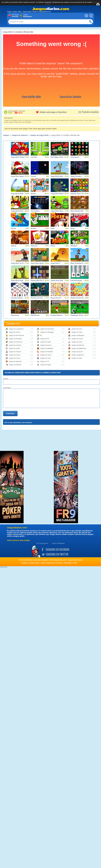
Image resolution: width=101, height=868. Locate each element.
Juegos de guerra (46, 345)
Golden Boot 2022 (57, 281)
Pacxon (33, 176)
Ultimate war (35, 315)
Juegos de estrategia (47, 332)
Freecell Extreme (76, 281)
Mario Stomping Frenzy (78, 263)
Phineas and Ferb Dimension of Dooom (38, 298)
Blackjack (74, 246)
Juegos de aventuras (16, 342)
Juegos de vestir (77, 358)
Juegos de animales (15, 339)
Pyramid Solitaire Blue (18, 298)
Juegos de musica (77, 339)
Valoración (11, 112)
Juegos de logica (46, 365)
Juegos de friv (45, 339)
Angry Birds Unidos (18, 157)
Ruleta (53, 246)
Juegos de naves (77, 342)
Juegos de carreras (15, 345)
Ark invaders (35, 211)
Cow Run (34, 157)
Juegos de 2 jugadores (16, 329)
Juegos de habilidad (47, 348)
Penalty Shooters (57, 315)
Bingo (73, 228)
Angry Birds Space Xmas (18, 176)
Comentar (10, 413)
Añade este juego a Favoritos (51, 112)
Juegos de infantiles (47, 352)
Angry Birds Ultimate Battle (58, 211)
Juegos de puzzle (77, 352)
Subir (75, 563)
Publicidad (68, 563)
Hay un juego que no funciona (52, 563)
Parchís (13, 228)
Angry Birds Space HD (58, 194)
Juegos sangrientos (78, 355)
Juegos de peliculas (78, 345)
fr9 (41, 335)
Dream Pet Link (56, 298)
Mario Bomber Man (77, 211)
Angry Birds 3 (55, 263)
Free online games (42, 543)
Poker (53, 228)
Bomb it (33, 194)
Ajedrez (13, 246)
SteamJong (15, 315)
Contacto (25, 563)
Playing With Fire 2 (37, 281)
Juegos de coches (15, 355)
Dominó (33, 228)
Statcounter (4, 567)
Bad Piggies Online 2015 (58, 157)
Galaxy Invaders (76, 176)
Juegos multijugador (78, 335)
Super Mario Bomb (37, 263)
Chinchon (34, 246)
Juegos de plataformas (79, 348)
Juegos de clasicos (20, 135)
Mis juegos (16, 16)
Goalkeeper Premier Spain (78, 315)
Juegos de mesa (45, 358)
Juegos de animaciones (16, 335)
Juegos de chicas (46, 355)
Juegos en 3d (45, 361)
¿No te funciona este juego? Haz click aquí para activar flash (30, 129)
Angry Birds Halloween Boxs (58, 176)
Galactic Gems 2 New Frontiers (78, 194)
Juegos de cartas (14, 348)
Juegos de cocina (14, 358)
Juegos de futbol (45, 342)
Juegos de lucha (77, 329)
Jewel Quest (75, 157)
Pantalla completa (88, 112)
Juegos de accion (14, 332)
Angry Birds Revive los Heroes (18, 211)
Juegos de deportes (15, 361)
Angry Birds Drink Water (18, 194)
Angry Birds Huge (17, 281)
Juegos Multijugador (58, 543)
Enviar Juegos (35, 563)
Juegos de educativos (47, 329)
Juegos (27, 16)
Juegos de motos (77, 332)
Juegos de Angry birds (39, 135)
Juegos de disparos (15, 365)
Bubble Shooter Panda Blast (78, 298)
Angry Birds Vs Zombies (18, 263)
